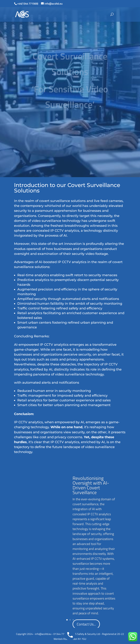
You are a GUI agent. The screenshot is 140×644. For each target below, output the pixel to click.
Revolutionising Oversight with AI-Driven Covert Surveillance (62, 501)
